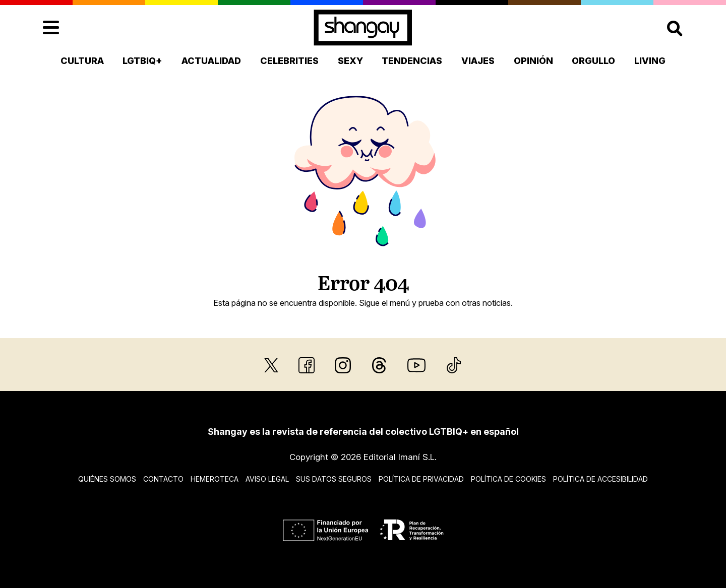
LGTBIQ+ (142, 61)
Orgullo (593, 61)
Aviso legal (267, 479)
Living (650, 61)
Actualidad (211, 61)
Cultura (82, 61)
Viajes (478, 61)
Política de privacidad (421, 479)
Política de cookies (508, 479)
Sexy (350, 61)
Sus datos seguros (334, 479)
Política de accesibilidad (600, 479)
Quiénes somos (107, 479)
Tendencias (412, 61)
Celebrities (289, 61)
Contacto (163, 479)
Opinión (533, 61)
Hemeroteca (215, 479)
